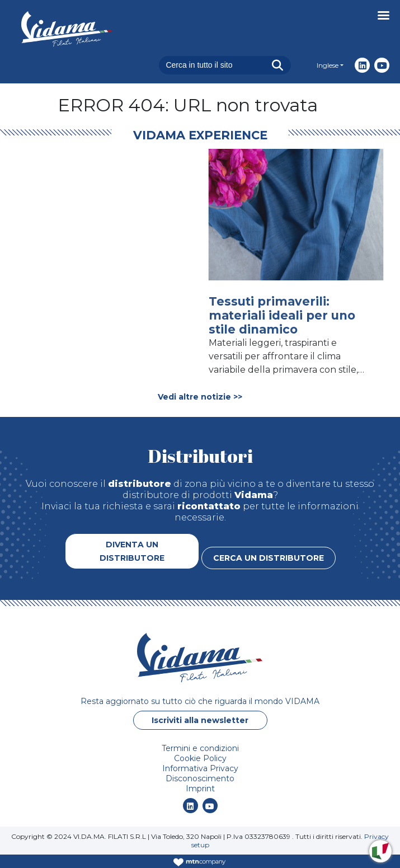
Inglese (328, 65)
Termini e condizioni (200, 748)
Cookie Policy (200, 758)
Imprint (200, 789)
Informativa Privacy (200, 768)
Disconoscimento (200, 778)
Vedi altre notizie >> (200, 397)
